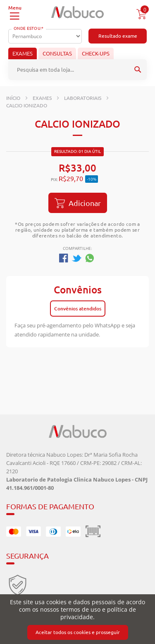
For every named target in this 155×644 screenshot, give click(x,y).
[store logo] (77, 12)
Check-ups (96, 53)
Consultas (57, 53)
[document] (77, 619)
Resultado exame (118, 36)
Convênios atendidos (78, 309)
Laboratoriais (83, 98)
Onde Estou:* (29, 28)
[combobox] (77, 70)
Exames (23, 53)
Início (13, 98)
